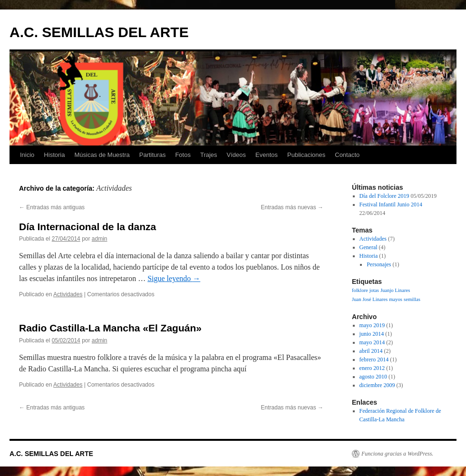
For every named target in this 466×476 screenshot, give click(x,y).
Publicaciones (306, 155)
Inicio (27, 155)
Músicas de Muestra (102, 155)
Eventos (267, 155)
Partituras (153, 155)
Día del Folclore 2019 (384, 196)
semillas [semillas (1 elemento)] (412, 299)
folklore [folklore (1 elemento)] (360, 290)
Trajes (209, 155)
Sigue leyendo (174, 278)
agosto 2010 (373, 377)
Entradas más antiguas (52, 207)
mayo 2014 (372, 342)
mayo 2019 (372, 325)
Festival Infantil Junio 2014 (391, 204)
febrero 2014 (374, 359)
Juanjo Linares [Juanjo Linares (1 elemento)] (395, 290)
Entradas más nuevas (292, 207)
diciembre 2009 (377, 385)
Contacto (347, 155)
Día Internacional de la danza (87, 227)
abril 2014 (371, 351)
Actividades (68, 294)
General (369, 247)
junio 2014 (372, 334)
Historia (54, 155)
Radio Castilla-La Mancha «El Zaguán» (110, 328)
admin (100, 239)
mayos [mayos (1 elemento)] (396, 299)
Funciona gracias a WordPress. (397, 454)
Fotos (183, 155)
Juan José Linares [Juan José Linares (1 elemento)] (370, 299)
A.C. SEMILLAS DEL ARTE (99, 32)
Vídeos (236, 155)
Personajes (379, 264)
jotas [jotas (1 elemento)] (374, 290)
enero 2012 (372, 368)
